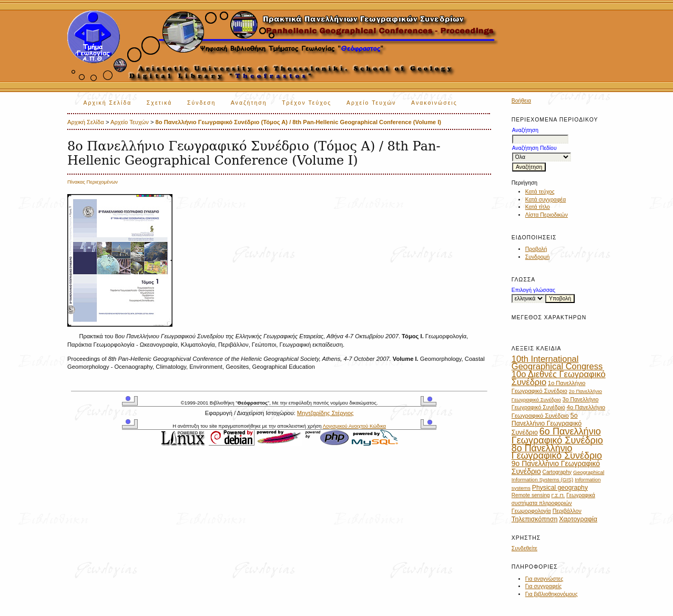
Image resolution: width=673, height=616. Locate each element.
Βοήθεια (521, 101)
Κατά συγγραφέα (545, 200)
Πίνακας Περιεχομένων (93, 182)
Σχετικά (160, 103)
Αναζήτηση (249, 103)
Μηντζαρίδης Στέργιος (325, 413)
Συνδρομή (538, 257)
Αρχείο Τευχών (371, 103)
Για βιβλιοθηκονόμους (552, 594)
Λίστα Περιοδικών (547, 215)
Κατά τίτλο (538, 207)
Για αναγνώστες (544, 579)
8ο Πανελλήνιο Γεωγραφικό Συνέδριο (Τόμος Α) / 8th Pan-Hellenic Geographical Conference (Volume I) (298, 122)
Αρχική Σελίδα (108, 103)
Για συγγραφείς (544, 586)
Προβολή (536, 249)
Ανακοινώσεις (434, 103)
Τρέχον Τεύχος (307, 103)
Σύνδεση (201, 103)
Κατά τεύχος (540, 192)
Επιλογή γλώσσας (533, 290)
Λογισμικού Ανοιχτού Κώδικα (354, 426)
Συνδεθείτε (524, 548)
